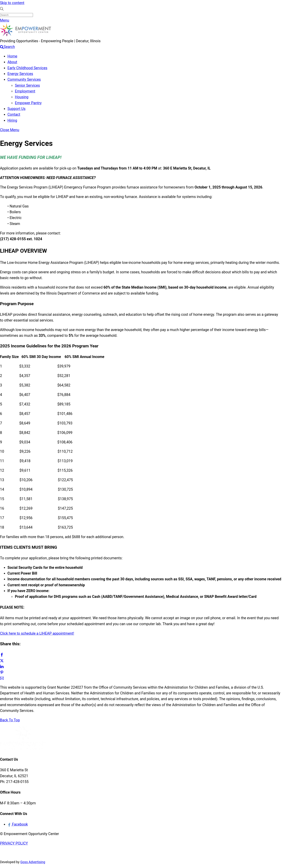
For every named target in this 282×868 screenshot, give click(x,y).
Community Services (24, 80)
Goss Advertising (33, 862)
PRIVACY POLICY (14, 843)
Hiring (12, 120)
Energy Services (20, 74)
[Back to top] (10, 720)
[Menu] (5, 20)
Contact (14, 115)
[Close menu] (10, 130)
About (12, 62)
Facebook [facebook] (18, 824)
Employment (25, 91)
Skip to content (12, 3)
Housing (22, 97)
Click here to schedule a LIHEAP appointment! (37, 633)
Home (12, 56)
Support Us (16, 109)
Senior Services (27, 85)
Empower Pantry (28, 103)
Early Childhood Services (27, 68)
